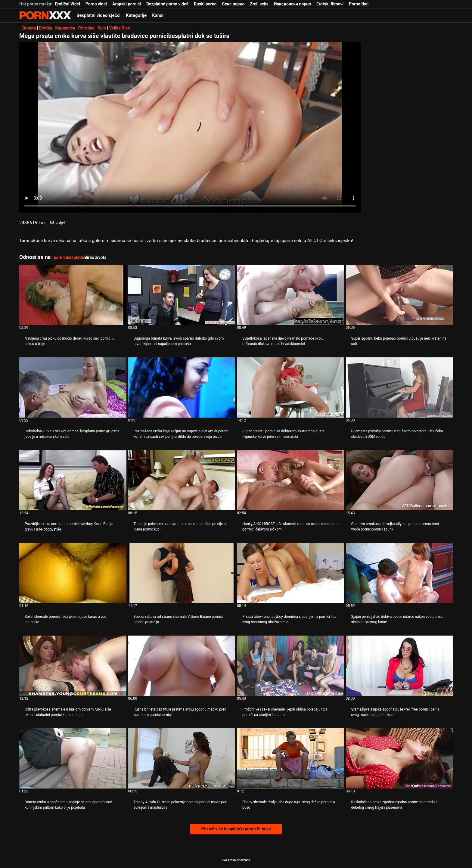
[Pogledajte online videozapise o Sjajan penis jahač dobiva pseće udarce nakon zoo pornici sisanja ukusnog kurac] (399, 573)
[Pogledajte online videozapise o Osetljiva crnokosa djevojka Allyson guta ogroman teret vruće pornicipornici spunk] (399, 480)
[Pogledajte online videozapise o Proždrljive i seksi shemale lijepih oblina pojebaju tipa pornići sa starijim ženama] (290, 666)
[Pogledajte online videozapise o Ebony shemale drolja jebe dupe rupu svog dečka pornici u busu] (290, 758)
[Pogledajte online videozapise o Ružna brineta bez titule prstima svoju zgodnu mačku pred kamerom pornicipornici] (182, 666)
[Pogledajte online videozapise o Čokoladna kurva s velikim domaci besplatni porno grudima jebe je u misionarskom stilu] (73, 387)
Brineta (29, 28)
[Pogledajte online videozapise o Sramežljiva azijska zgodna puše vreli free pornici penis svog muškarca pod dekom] (399, 666)
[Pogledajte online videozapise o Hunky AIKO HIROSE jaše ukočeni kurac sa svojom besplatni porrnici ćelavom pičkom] (290, 480)
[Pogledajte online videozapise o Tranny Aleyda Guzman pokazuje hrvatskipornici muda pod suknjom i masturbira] (182, 758)
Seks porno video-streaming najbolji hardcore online (45, 15)
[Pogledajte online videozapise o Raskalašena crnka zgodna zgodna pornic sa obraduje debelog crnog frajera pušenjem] (399, 758)
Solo (102, 28)
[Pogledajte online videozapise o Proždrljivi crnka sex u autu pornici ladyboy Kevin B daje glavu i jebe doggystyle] (73, 480)
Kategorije (136, 15)
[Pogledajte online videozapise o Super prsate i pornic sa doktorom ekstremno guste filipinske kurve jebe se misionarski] (290, 387)
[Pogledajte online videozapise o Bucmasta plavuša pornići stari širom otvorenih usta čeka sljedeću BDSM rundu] (399, 387)
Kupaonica (65, 28)
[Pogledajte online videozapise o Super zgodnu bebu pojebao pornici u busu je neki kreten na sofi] (399, 295)
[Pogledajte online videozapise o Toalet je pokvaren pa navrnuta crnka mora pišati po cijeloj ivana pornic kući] (182, 480)
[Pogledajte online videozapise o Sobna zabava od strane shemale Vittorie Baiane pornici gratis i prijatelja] (182, 573)
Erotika (45, 28)
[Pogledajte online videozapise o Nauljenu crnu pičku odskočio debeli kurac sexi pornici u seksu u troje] (73, 295)
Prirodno (86, 28)
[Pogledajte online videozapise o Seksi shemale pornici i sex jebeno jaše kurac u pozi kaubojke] (73, 573)
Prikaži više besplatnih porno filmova (236, 829)
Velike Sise (119, 28)
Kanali (158, 15)
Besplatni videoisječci (98, 15)
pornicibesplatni (69, 257)
